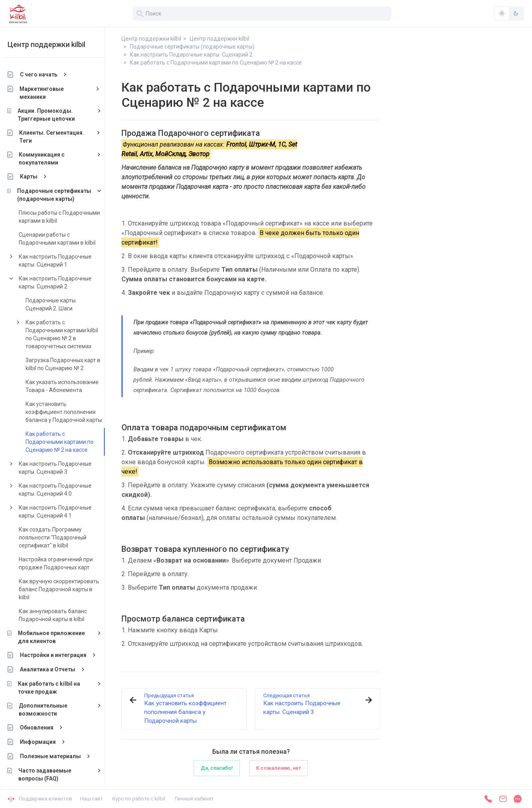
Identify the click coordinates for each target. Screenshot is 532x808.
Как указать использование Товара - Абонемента (68, 386)
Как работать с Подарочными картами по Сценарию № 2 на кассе (66, 442)
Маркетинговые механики (48, 93)
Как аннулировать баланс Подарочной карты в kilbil (59, 615)
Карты (35, 177)
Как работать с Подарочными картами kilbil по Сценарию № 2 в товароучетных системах (68, 334)
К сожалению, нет (279, 768)
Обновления (43, 728)
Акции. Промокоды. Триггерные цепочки (53, 115)
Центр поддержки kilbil (53, 44)
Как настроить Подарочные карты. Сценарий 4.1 (62, 512)
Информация (44, 742)
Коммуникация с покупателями (48, 159)
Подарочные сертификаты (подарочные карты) (61, 195)
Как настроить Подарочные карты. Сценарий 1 (62, 261)
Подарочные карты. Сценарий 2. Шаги (58, 304)
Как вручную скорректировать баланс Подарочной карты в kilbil (65, 589)
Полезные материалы (57, 756)
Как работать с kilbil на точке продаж (56, 688)
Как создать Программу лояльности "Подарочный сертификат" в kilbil (59, 537)
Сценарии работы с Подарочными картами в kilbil (64, 239)
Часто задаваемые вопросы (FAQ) (51, 775)
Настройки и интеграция (60, 655)
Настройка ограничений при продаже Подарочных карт (62, 563)
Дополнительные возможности (49, 710)
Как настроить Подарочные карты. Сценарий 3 (62, 468)
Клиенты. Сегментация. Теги (58, 137)
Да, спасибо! (217, 768)
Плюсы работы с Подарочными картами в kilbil (66, 217)
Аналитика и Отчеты (54, 669)
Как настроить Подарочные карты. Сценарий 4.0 (62, 490)
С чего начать (45, 75)
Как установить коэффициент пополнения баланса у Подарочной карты (70, 412)
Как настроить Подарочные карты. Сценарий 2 (62, 282)
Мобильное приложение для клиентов (58, 637)
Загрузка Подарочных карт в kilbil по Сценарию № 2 (69, 364)
